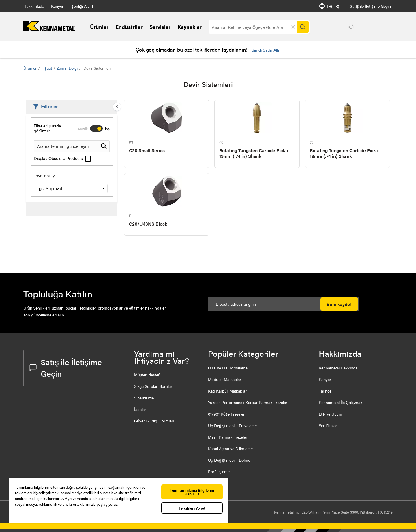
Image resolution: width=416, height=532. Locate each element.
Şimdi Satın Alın (266, 50)
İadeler (140, 409)
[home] (49, 29)
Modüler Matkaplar (225, 379)
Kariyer (57, 6)
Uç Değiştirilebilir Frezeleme (232, 425)
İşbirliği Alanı (82, 6)
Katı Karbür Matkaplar (227, 391)
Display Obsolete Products (62, 158)
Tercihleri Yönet (192, 508)
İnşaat (47, 68)
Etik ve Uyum (330, 414)
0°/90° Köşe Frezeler (226, 414)
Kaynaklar (190, 27)
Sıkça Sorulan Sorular (153, 386)
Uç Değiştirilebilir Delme (229, 460)
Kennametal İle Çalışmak (341, 402)
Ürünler (99, 27)
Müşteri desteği (148, 375)
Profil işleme (219, 471)
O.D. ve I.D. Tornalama (228, 368)
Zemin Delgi (67, 68)
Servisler (160, 27)
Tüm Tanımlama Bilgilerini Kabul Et (192, 492)
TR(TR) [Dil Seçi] (329, 6)
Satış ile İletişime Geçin (370, 6)
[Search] (303, 27)
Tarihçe (325, 391)
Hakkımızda (34, 6)
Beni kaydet (339, 304)
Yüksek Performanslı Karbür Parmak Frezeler (248, 402)
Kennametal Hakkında (338, 368)
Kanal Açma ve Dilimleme (230, 448)
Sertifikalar (328, 425)
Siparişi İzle (144, 398)
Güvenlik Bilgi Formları (154, 421)
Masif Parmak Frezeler (228, 437)
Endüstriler (129, 27)
